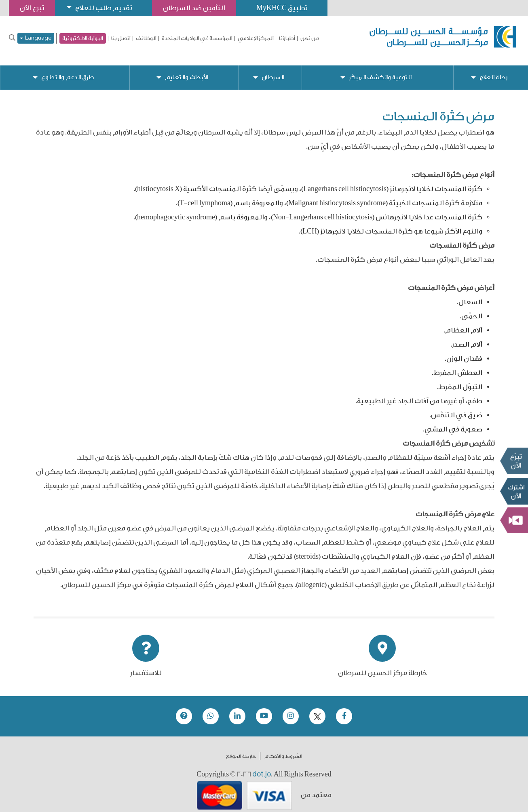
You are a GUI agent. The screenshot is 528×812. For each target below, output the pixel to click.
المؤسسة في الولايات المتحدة (197, 38)
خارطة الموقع (241, 750)
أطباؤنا (287, 38)
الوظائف (146, 38)
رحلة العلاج (493, 71)
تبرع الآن (514, 461)
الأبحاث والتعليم (187, 71)
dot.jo (262, 767)
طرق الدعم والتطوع (68, 71)
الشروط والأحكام (283, 750)
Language (36, 38)
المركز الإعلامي (256, 38)
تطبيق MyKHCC (282, 8)
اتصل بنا (121, 38)
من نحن (310, 38)
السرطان (273, 71)
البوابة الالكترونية (83, 38)
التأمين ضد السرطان (194, 8)
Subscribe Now (514, 491)
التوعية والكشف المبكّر (380, 71)
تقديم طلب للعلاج (103, 8)
